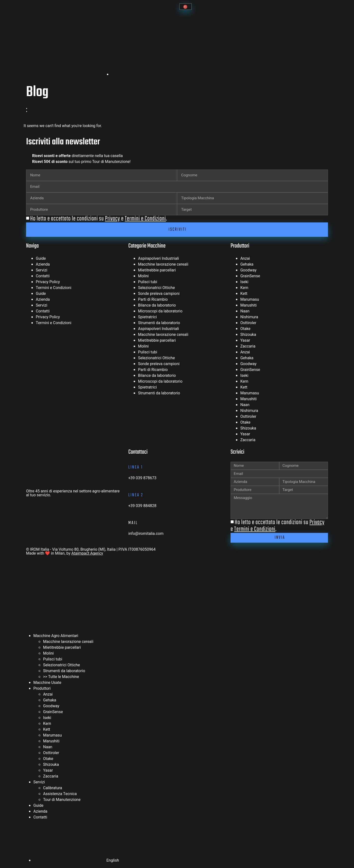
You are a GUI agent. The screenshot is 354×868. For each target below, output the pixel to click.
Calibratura (53, 790)
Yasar (245, 341)
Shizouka (248, 335)
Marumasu (250, 300)
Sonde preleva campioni (159, 294)
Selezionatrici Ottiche (156, 288)
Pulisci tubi (148, 282)
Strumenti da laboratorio (159, 323)
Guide (41, 259)
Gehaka (247, 265)
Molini (143, 277)
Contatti (43, 277)
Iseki (244, 282)
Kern (244, 288)
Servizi (42, 271)
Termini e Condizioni (145, 219)
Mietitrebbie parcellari (157, 271)
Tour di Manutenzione (62, 802)
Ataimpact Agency (87, 556)
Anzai (245, 259)
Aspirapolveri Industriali (158, 259)
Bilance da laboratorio (157, 306)
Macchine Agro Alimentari (56, 638)
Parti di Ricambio (153, 300)
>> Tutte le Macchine (61, 679)
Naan (245, 312)
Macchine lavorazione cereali (163, 265)
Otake (245, 329)
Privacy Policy (48, 282)
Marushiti (248, 306)
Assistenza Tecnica (60, 796)
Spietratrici (147, 318)
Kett (244, 294)
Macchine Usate (47, 685)
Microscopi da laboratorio (160, 312)
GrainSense (250, 277)
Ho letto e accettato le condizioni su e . (99, 219)
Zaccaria (248, 347)
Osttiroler (248, 323)
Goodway (248, 271)
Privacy (112, 219)
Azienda (43, 265)
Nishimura (249, 318)
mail (133, 523)
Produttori (42, 691)
